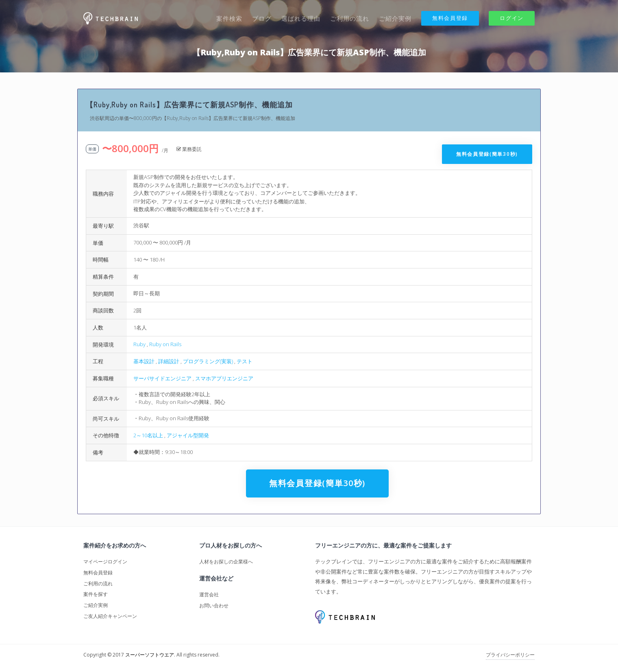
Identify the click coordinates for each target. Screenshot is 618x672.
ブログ (262, 18)
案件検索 (229, 18)
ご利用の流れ (350, 18)
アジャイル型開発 (188, 435)
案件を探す (96, 594)
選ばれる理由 (301, 18)
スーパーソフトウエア (150, 655)
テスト (245, 361)
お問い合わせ (214, 605)
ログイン (512, 18)
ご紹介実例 (395, 18)
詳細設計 (169, 361)
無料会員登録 (450, 18)
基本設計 (144, 361)
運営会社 (209, 595)
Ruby (139, 344)
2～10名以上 (148, 435)
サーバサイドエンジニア (162, 378)
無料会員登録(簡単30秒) (487, 154)
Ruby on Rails (165, 344)
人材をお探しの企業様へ (226, 562)
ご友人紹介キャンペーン (110, 616)
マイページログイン (105, 562)
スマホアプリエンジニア (224, 378)
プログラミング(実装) (208, 361)
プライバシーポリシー (510, 655)
